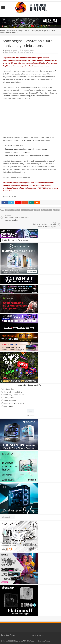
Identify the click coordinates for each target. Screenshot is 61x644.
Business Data (9, 389)
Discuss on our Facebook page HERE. (17, 177)
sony (57, 210)
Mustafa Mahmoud (11, 50)
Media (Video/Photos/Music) (14, 403)
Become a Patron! (9, 196)
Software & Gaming (14, 30)
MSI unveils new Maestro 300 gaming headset (18, 218)
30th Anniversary (13, 210)
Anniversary (27, 210)
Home (2, 30)
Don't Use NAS (9, 406)
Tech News (29, 52)
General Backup (10, 401)
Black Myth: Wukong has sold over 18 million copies (43, 224)
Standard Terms (44, 641)
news (37, 210)
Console (27, 30)
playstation (47, 210)
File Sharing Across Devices (14, 395)
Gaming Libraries (10, 398)
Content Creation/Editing (13, 392)
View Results (30, 415)
